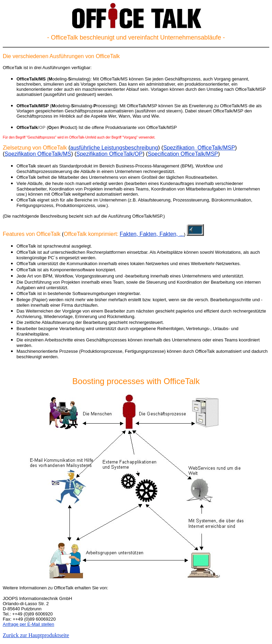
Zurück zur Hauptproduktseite (36, 635)
